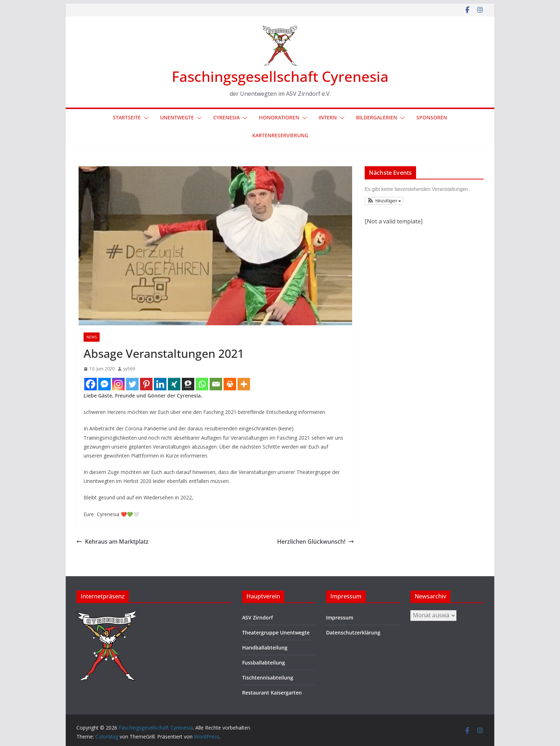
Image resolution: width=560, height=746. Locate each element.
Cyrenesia (226, 117)
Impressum (340, 617)
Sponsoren (432, 117)
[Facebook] (91, 384)
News (92, 337)
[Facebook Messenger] (104, 384)
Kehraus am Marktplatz (112, 542)
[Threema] (188, 384)
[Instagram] (118, 384)
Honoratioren (279, 117)
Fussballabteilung (264, 663)
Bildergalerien (377, 117)
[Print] (230, 384)
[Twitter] (132, 384)
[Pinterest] (146, 384)
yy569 (129, 369)
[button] (145, 118)
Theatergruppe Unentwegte (276, 633)
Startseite (127, 117)
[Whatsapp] (202, 384)
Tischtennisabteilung (268, 678)
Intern (328, 117)
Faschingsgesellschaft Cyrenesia (280, 76)
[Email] (216, 384)
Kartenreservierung (280, 135)
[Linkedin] (160, 384)
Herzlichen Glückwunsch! (316, 542)
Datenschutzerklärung (353, 633)
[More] (244, 384)
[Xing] (174, 384)
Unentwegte (177, 117)
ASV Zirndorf (257, 617)
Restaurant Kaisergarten (272, 693)
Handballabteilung (265, 648)
